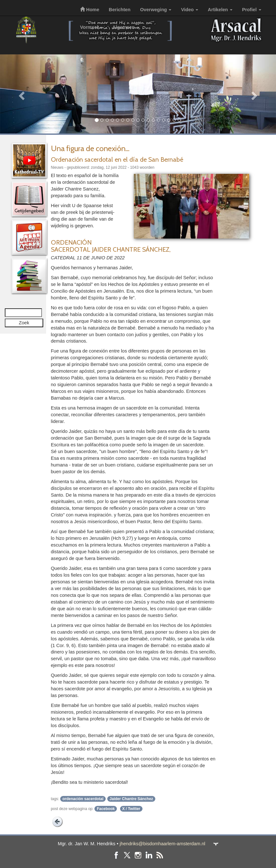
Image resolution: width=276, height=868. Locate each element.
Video (190, 10)
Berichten (120, 10)
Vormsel (91, 27)
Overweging (156, 10)
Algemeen (126, 27)
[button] (21, 94)
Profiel (252, 10)
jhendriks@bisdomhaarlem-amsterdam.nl (162, 844)
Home (90, 10)
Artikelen (220, 10)
